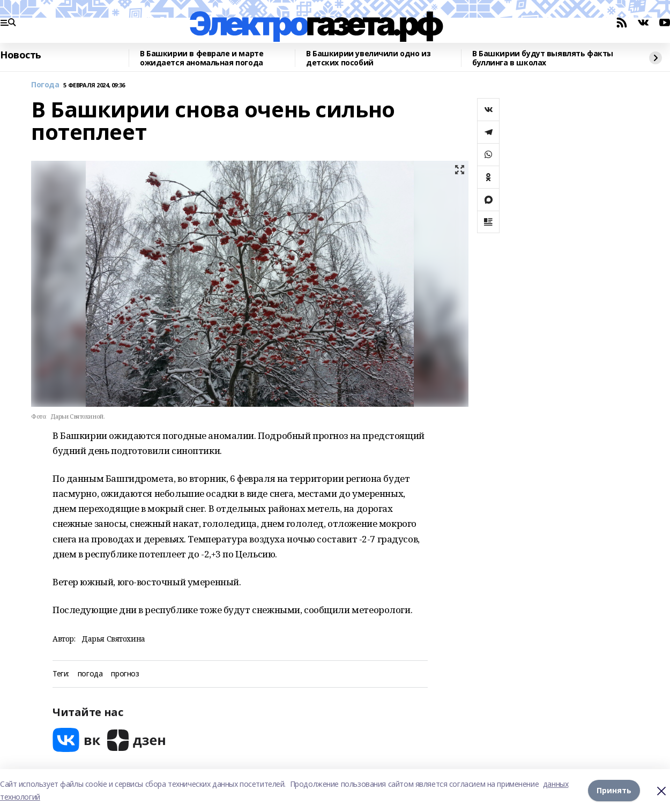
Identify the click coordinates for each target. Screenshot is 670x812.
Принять (614, 790)
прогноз (125, 674)
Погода (45, 85)
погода (90, 674)
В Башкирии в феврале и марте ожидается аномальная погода (202, 58)
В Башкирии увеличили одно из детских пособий (368, 58)
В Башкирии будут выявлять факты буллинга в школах (543, 58)
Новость (21, 55)
